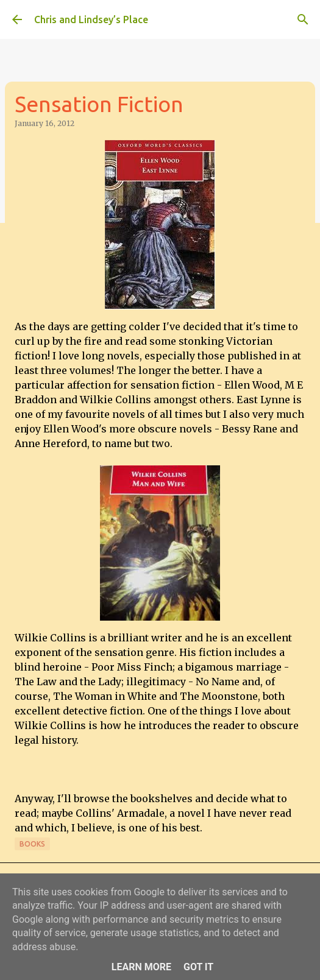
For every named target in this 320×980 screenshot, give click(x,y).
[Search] (303, 19)
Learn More (141, 967)
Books (32, 844)
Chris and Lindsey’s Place (91, 19)
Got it (198, 967)
